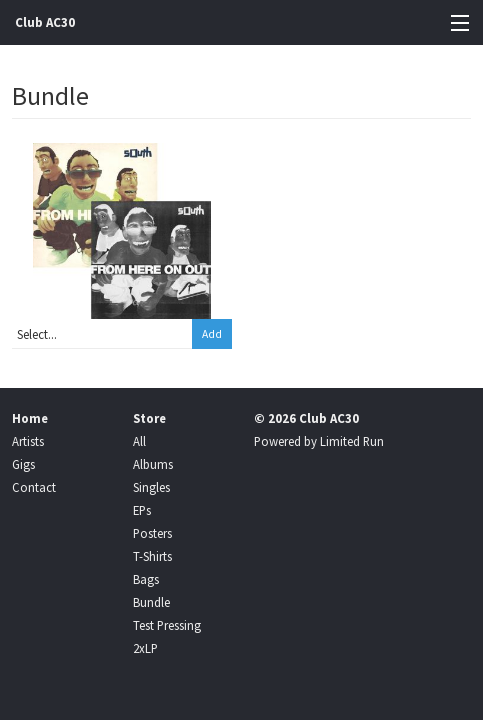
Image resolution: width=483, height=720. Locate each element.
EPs (142, 510)
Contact (34, 487)
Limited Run (352, 441)
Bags (146, 579)
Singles (151, 487)
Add (212, 334)
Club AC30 (45, 22)
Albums (153, 464)
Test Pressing (167, 625)
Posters (152, 533)
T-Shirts (152, 556)
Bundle (151, 602)
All (139, 441)
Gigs (23, 464)
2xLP (145, 648)
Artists (28, 441)
